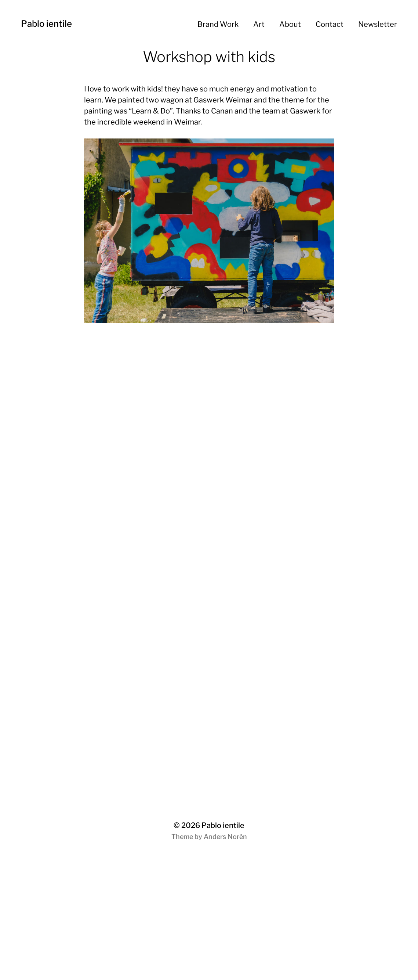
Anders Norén (225, 837)
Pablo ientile (46, 24)
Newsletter (378, 24)
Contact (330, 24)
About (290, 24)
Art (259, 24)
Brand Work (218, 24)
